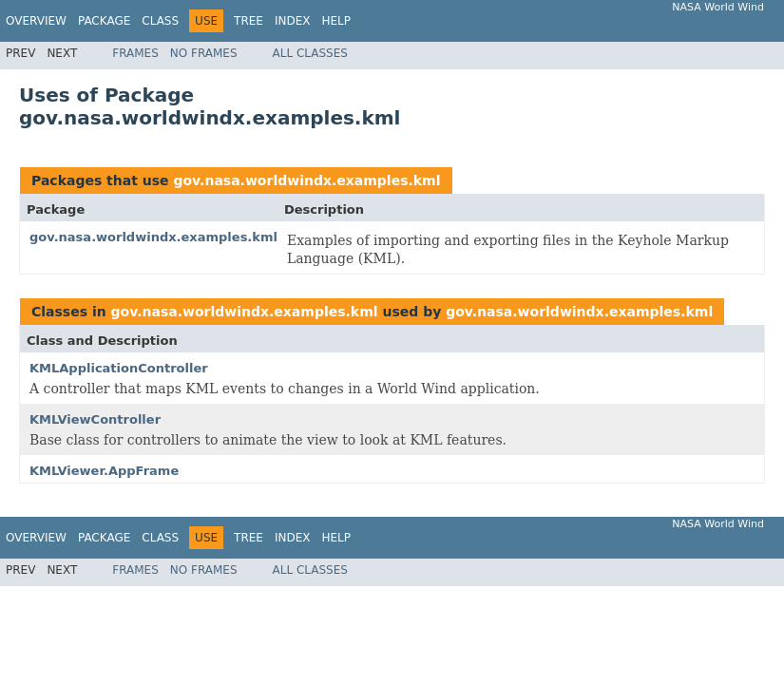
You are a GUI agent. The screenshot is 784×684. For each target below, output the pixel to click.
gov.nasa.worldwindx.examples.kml (306, 180)
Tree (249, 21)
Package (104, 21)
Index (293, 21)
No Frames (204, 53)
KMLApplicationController (119, 368)
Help (336, 21)
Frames (135, 53)
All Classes (310, 53)
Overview (36, 21)
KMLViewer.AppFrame (104, 471)
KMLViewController (95, 419)
